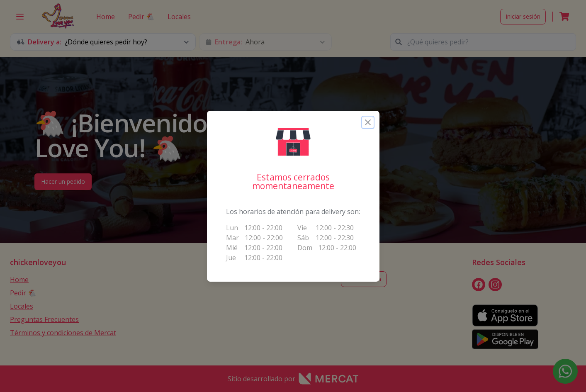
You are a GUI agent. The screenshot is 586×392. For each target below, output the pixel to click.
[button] (293, 142)
